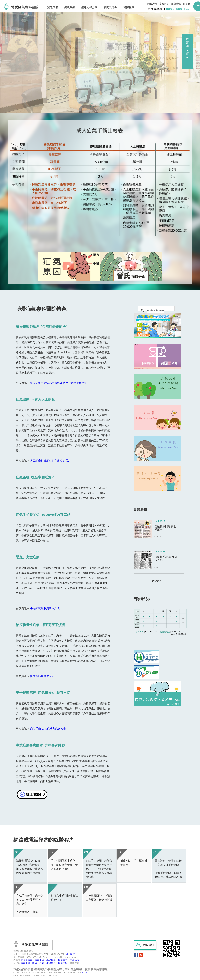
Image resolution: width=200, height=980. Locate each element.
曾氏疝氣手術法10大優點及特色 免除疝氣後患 (58, 383)
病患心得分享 (89, 7)
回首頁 (187, 4)
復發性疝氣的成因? (42, 676)
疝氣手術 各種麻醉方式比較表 (48, 729)
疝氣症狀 (63, 963)
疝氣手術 (39, 960)
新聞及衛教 (110, 7)
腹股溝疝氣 (26, 960)
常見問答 (164, 4)
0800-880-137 (178, 9)
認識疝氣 (53, 7)
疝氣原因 (25, 963)
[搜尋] (156, 311)
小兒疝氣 (51, 960)
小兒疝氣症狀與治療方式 (45, 608)
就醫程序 (129, 7)
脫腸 (35, 963)
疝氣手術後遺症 (48, 963)
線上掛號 (176, 4)
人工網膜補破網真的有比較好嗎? (50, 461)
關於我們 (152, 4)
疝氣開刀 (63, 960)
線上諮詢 (70, 954)
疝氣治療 (70, 7)
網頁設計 (86, 972)
